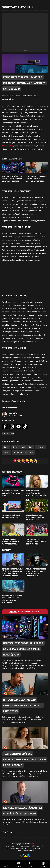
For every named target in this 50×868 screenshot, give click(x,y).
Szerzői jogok (24, 846)
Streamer (40, 447)
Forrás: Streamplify (10, 408)
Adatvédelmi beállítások (16, 848)
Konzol (15, 447)
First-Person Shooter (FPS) (23, 452)
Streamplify (8, 146)
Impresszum (11, 846)
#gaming (5, 433)
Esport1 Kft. (34, 844)
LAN (23, 447)
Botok (6, 447)
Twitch (7, 452)
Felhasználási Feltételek (25, 851)
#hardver (11, 433)
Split (31, 447)
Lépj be (13, 612)
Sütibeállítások (35, 848)
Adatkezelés (37, 846)
